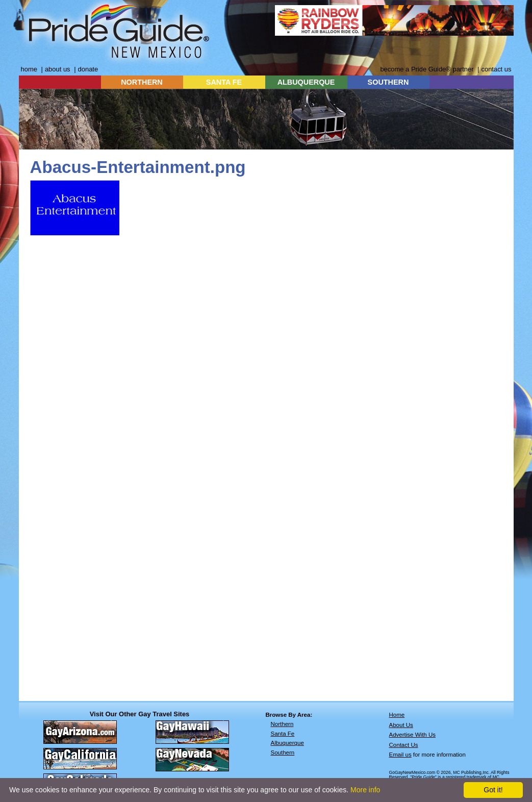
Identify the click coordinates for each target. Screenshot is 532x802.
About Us (401, 725)
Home (397, 715)
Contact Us (404, 745)
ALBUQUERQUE (306, 82)
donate (88, 69)
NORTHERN (142, 82)
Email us (400, 755)
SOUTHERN (388, 82)
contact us (496, 69)
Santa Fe (283, 734)
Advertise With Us (413, 735)
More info (365, 790)
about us (58, 69)
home (29, 69)
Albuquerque (287, 743)
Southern (283, 753)
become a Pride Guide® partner (427, 69)
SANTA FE (224, 82)
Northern (282, 724)
